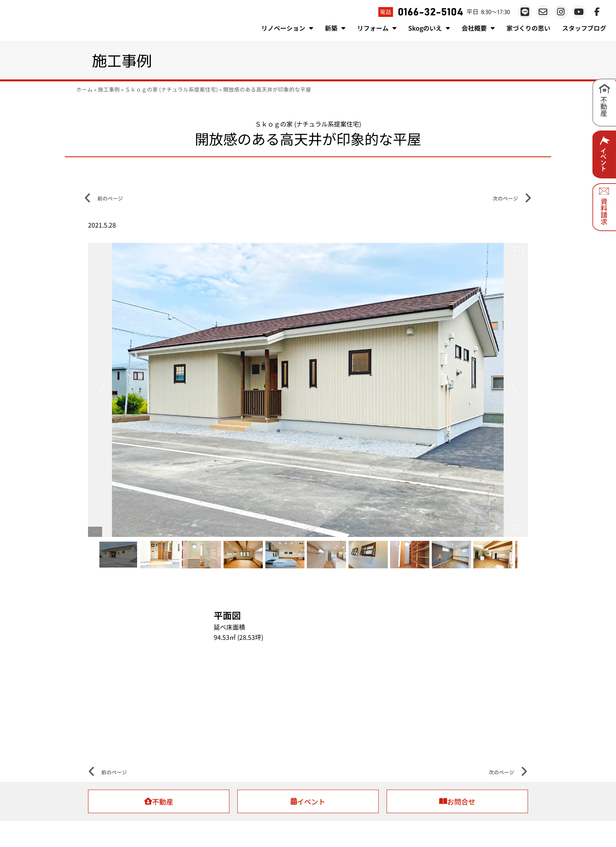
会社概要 (478, 28)
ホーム (84, 89)
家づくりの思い (528, 28)
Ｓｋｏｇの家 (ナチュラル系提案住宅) (171, 89)
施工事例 (109, 89)
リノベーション (287, 28)
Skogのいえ (429, 28)
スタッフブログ (584, 28)
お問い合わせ (412, 826)
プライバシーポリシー (367, 826)
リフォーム (377, 28)
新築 (335, 28)
